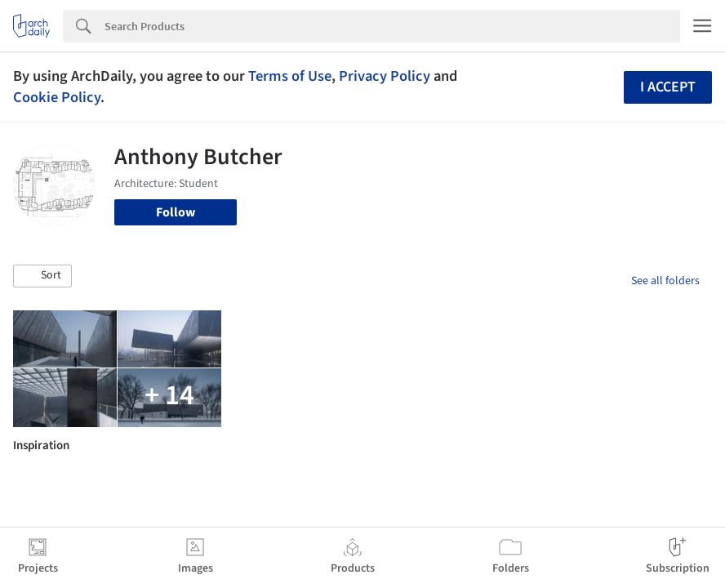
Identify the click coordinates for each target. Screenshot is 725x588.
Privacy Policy (385, 76)
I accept (668, 87)
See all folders (665, 281)
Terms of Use (290, 76)
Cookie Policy (57, 97)
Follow (176, 212)
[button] (42, 276)
